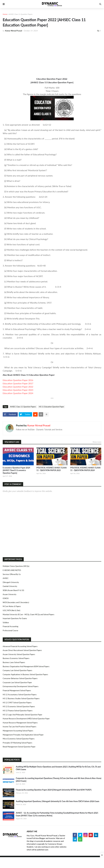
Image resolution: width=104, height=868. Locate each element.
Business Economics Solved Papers (16, 658)
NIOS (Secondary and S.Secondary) (16, 602)
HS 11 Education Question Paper (51, 407)
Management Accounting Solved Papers (18, 731)
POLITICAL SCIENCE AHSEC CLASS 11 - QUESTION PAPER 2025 (52, 469)
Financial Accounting (10, 626)
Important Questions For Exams (15, 618)
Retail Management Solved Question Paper (19, 747)
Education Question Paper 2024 (18, 393)
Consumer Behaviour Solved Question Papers (20, 678)
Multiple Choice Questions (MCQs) (16, 566)
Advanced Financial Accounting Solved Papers (20, 646)
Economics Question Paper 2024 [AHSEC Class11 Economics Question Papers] (16, 470)
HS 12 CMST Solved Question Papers (17, 703)
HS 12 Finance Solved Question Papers (18, 711)
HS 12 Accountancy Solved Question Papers (20, 695)
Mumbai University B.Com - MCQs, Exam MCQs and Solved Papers (29, 614)
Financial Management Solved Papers (17, 690)
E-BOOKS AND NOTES (12, 570)
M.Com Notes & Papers (12, 606)
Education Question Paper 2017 (18, 383)
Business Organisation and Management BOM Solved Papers (26, 666)
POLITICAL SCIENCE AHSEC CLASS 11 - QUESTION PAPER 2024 (85, 469)
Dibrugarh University (11, 582)
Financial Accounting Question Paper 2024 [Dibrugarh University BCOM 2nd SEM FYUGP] (54, 790)
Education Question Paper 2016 (18, 380)
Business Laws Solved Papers (14, 662)
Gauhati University (10, 586)
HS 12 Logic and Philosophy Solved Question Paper (22, 715)
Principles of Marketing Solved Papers (17, 743)
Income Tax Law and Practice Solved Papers (19, 727)
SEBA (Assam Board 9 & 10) (13, 590)
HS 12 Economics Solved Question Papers (19, 706)
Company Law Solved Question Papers (17, 670)
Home (5, 14)
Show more (97, 442)
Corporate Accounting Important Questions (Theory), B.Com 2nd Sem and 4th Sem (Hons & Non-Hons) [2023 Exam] (59, 780)
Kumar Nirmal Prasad (39, 425)
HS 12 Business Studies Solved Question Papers (21, 698)
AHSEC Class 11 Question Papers (21, 14)
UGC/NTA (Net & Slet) (11, 610)
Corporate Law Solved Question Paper (17, 682)
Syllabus (6, 622)
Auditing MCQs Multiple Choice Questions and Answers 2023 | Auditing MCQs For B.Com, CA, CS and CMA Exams (58, 768)
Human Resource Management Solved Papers (20, 723)
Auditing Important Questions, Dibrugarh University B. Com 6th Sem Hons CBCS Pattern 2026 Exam (58, 801)
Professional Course (10, 630)
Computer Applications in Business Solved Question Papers (25, 674)
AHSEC (6, 578)
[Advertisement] (52, 55)
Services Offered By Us (12, 574)
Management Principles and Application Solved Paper (23, 735)
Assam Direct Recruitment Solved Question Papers (22, 650)
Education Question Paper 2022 (18, 387)
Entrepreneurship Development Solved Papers (21, 686)
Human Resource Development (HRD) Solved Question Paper (26, 719)
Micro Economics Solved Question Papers (19, 739)
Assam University (10, 594)
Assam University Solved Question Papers (19, 654)
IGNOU (6, 598)
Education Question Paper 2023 (18, 390)
